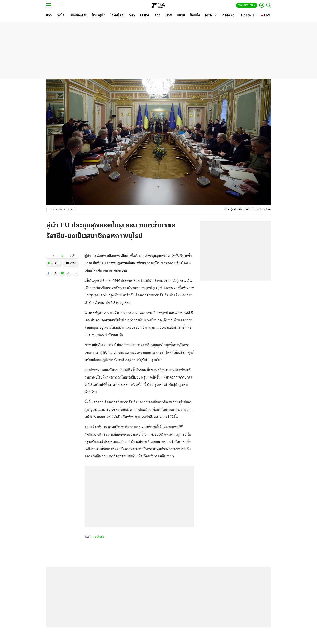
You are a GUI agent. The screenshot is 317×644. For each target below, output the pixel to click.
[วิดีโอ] (61, 16)
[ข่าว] (49, 16)
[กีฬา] (132, 16)
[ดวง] (157, 16)
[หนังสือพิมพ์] (78, 16)
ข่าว (226, 210)
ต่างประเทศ (241, 210)
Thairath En (247, 5)
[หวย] (169, 16)
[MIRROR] (228, 16)
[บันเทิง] (145, 16)
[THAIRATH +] (249, 16)
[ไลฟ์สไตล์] (117, 16)
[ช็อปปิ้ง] (195, 16)
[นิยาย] (181, 16)
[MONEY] (211, 16)
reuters (99, 536)
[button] (49, 273)
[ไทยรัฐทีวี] (99, 16)
